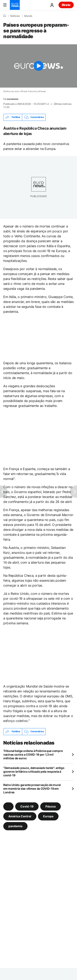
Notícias (15, 16)
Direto (66, 5)
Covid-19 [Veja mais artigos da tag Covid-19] (27, 806)
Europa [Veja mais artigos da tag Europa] (48, 816)
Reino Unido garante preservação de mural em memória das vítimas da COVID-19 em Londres (32, 789)
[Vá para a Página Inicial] (15, 5)
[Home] (5, 16)
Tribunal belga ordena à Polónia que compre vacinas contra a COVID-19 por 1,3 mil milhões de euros (33, 754)
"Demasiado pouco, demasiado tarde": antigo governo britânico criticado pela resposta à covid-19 (34, 772)
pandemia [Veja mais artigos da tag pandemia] (15, 826)
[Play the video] (38, 66)
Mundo (28, 16)
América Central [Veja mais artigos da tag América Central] (20, 816)
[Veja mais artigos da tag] (8, 806)
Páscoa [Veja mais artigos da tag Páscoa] (51, 806)
